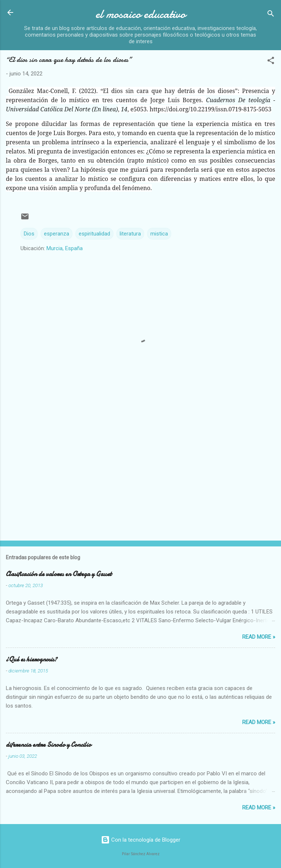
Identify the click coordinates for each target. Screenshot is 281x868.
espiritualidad (94, 234)
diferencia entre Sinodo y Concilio (48, 745)
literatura (130, 234)
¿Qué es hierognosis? (31, 659)
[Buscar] (271, 15)
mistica (159, 234)
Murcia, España (65, 248)
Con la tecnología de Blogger (141, 840)
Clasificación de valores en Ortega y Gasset (59, 574)
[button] (271, 62)
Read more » (259, 637)
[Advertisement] (140, 478)
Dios (29, 234)
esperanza (57, 234)
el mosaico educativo (140, 14)
